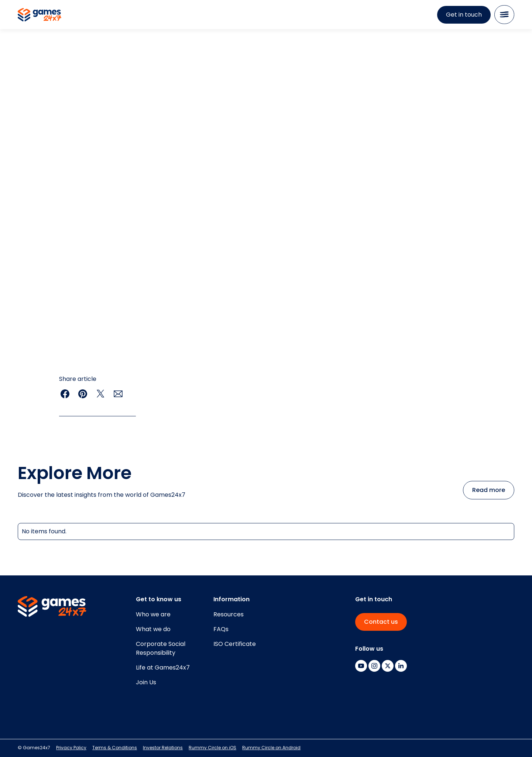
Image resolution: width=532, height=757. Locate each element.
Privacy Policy (71, 748)
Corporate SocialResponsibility (161, 648)
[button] (504, 15)
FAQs (221, 629)
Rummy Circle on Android (271, 748)
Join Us (146, 682)
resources (39, 57)
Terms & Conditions (115, 748)
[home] (40, 15)
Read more (489, 490)
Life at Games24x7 (163, 667)
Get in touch (464, 15)
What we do (153, 629)
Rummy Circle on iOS (212, 748)
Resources (229, 614)
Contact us (381, 622)
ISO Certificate (235, 644)
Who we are (153, 614)
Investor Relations (163, 748)
